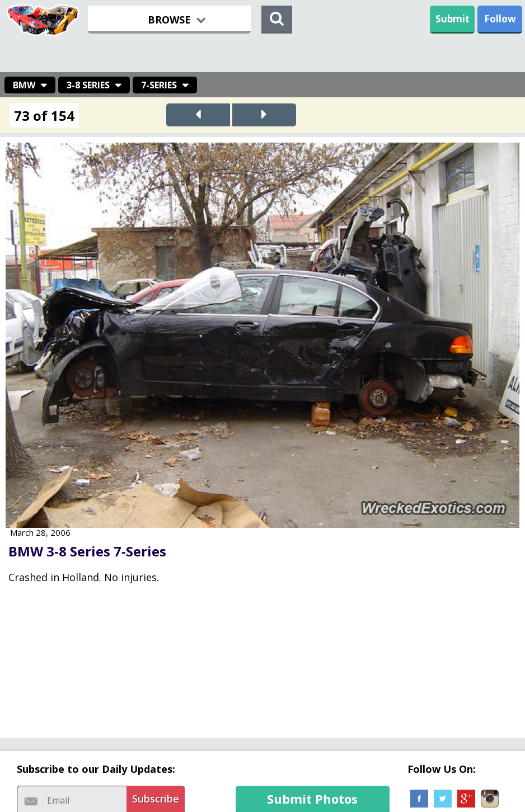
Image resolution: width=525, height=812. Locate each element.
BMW (24, 85)
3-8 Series (88, 85)
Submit (453, 19)
